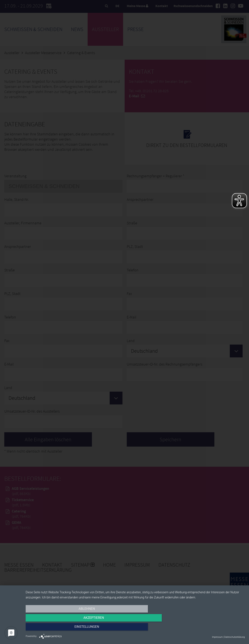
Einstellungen (212, 628)
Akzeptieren (135, 628)
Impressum (217, 637)
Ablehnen (59, 628)
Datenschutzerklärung (234, 637)
